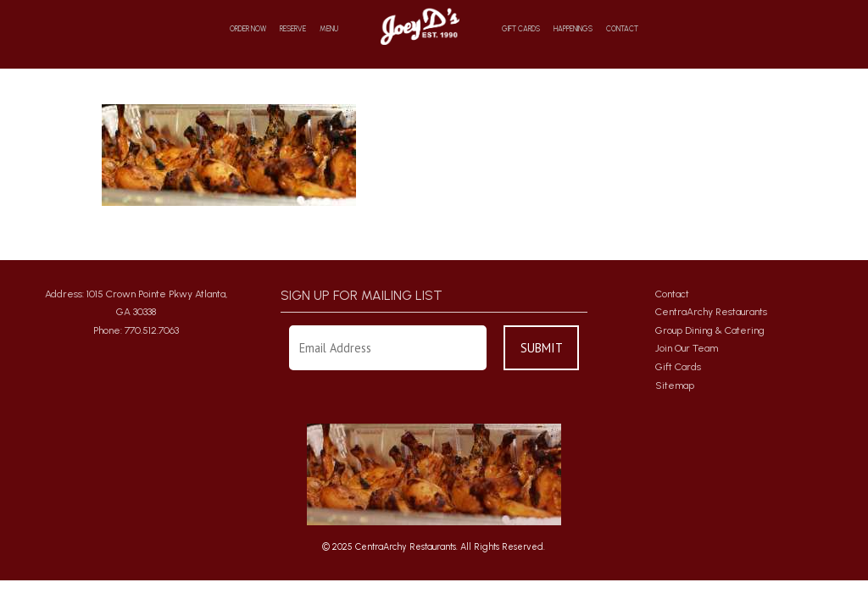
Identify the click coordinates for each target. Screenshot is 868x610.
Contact (622, 29)
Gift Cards (521, 29)
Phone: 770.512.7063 (136, 330)
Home (420, 26)
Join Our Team (687, 348)
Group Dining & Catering (710, 330)
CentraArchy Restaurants (711, 312)
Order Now (248, 29)
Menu (329, 29)
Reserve (293, 29)
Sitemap (675, 385)
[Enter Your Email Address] (388, 348)
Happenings (573, 29)
